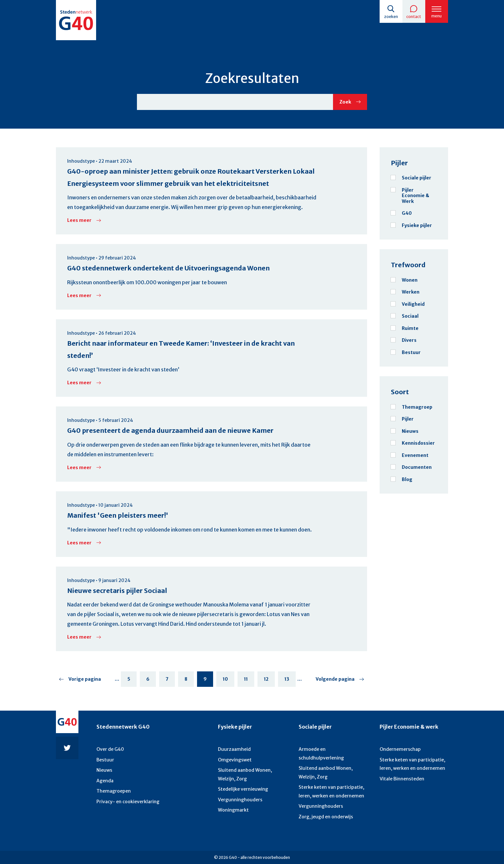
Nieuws (104, 770)
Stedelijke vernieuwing (243, 788)
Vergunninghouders (240, 799)
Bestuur (105, 759)
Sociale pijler (315, 725)
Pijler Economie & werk (409, 725)
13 (290, 681)
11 (249, 681)
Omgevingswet (235, 759)
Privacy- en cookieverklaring (128, 801)
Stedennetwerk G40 (123, 725)
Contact (413, 17)
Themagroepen (113, 790)
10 (229, 681)
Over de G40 (110, 749)
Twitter (67, 747)
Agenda (105, 780)
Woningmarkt (233, 809)
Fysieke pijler (235, 725)
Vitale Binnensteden (402, 778)
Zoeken (390, 17)
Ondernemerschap (400, 749)
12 (269, 681)
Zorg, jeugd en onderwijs (326, 816)
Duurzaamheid (234, 749)
